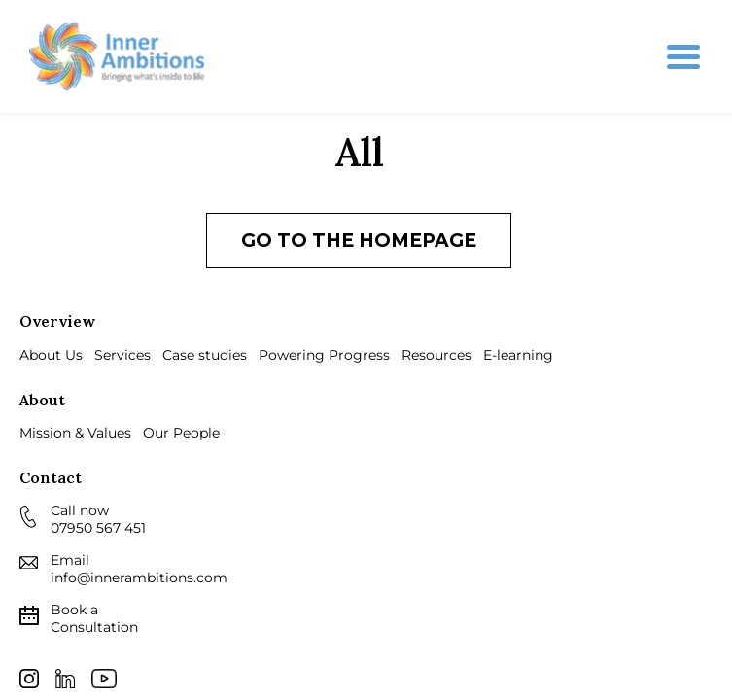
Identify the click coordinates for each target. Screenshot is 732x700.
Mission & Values (75, 433)
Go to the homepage (359, 241)
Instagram (29, 679)
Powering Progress (324, 355)
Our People (181, 433)
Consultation (94, 618)
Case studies (205, 355)
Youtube (104, 679)
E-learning (518, 355)
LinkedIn (65, 679)
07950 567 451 (98, 528)
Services (122, 355)
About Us (51, 355)
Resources (436, 355)
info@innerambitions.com (139, 577)
